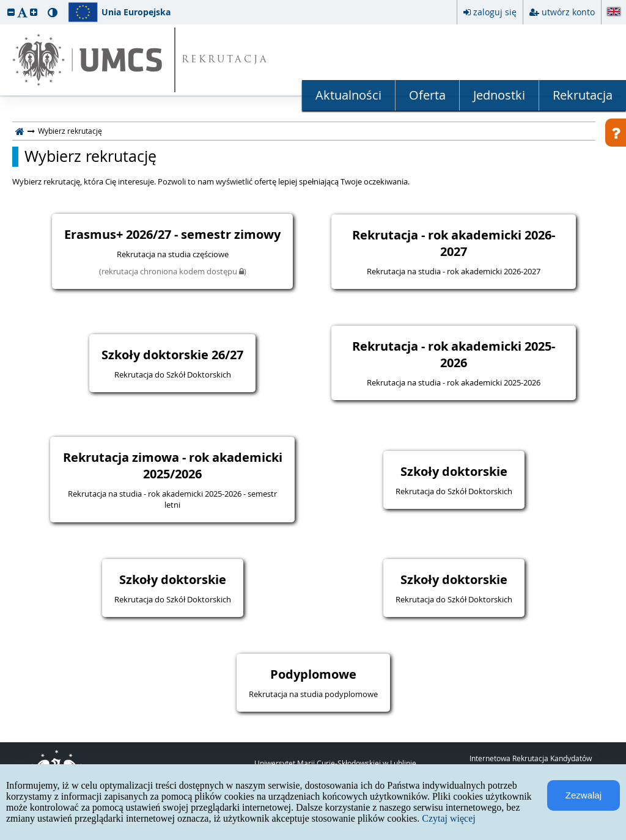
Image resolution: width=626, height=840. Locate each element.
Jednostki (499, 95)
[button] (11, 12)
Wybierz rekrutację (90, 156)
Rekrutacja (583, 95)
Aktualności (348, 95)
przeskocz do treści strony (3, 3)
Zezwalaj (584, 795)
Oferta (427, 95)
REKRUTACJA (225, 60)
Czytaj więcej (449, 818)
